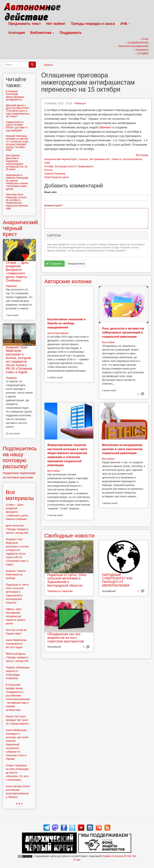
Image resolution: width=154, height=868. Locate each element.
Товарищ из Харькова (60, 591)
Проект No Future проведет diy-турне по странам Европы (17, 720)
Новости (117, 159)
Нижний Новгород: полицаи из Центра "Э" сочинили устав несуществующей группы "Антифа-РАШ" (17, 143)
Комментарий (54, 205)
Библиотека (42, 33)
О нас (77, 860)
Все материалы (20, 495)
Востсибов (108, 342)
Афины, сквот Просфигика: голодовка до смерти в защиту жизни (15, 616)
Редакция (80, 103)
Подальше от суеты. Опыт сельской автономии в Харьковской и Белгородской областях (67, 580)
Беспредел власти (65, 166)
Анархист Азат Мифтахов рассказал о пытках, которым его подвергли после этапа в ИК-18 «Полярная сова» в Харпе (19, 360)
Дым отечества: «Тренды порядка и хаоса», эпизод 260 (17, 529)
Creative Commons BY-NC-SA (119, 856)
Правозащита (86, 166)
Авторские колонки (68, 281)
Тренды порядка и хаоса (93, 24)
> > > (19, 804)
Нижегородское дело (56, 177)
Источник (142, 155)
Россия (48, 170)
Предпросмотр (76, 264)
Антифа (49, 166)
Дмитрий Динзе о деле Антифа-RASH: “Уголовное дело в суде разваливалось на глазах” (18, 111)
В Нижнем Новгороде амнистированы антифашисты (15, 95)
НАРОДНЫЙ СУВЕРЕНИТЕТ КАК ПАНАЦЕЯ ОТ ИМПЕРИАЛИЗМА (117, 580)
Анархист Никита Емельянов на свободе (16, 575)
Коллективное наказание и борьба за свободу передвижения (66, 323)
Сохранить (54, 264)
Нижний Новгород (55, 174)
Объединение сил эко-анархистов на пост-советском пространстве (66, 638)
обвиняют (105, 127)
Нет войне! (56, 24)
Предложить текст (25, 24)
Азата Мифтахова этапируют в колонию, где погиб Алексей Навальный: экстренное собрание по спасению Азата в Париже (17, 744)
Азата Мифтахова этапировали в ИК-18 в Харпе (16, 644)
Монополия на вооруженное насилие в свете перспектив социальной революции (122, 449)
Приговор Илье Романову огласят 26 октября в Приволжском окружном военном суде (17, 201)
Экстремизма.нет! (100, 159)
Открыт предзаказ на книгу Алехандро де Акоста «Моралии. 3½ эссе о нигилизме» (17, 773)
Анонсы (48, 65)
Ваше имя (50, 192)
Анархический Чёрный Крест (61, 159)
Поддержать (71, 33)
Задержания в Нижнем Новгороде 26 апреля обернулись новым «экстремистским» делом (17, 182)
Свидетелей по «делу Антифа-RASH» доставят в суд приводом (17, 126)
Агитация (17, 33)
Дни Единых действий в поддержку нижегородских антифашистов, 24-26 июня (17, 162)
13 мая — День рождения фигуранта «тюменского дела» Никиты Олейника (17, 272)
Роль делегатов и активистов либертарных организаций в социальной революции (123, 333)
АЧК (125, 24)
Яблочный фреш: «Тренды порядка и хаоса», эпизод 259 (17, 657)
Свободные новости (69, 536)
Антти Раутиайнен (58, 333)
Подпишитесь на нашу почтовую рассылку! (20, 457)
